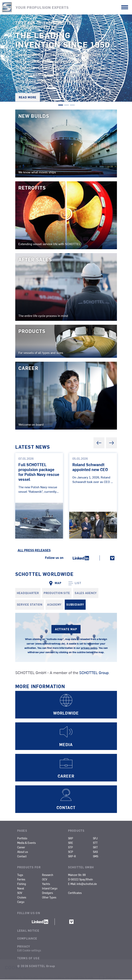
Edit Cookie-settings (29, 950)
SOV (20, 893)
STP (70, 847)
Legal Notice (28, 931)
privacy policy (89, 648)
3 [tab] (72, 106)
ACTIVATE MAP (66, 629)
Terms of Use (28, 958)
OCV (45, 880)
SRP (71, 838)
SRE (70, 843)
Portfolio (22, 838)
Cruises (22, 898)
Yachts (46, 884)
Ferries (21, 880)
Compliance (27, 939)
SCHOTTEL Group (95, 673)
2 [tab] (66, 106)
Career (21, 847)
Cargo (21, 902)
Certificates (75, 893)
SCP (71, 852)
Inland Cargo (50, 889)
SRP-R (72, 857)
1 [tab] (61, 106)
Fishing (22, 884)
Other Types (49, 898)
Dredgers (48, 893)
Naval (21, 889)
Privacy (24, 947)
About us (23, 852)
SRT (95, 847)
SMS (96, 857)
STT (95, 843)
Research (48, 875)
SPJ (95, 838)
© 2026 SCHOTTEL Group (36, 966)
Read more (28, 97)
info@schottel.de (87, 884)
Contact (22, 857)
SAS (95, 852)
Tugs (20, 875)
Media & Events (26, 843)
